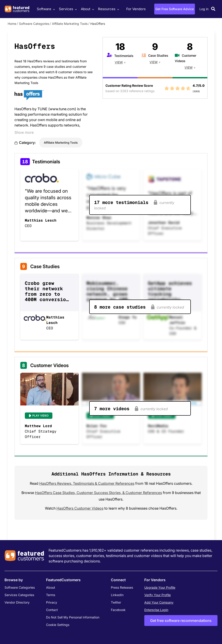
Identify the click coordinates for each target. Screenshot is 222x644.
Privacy (52, 602)
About (87, 9)
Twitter (116, 602)
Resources (108, 9)
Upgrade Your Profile (160, 587)
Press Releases (122, 587)
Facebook (118, 610)
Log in (204, 9)
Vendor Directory (17, 602)
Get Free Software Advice (175, 9)
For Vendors (136, 9)
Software (45, 9)
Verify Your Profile (158, 595)
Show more (24, 132)
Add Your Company (159, 602)
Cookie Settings (58, 625)
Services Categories (19, 595)
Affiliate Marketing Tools (70, 24)
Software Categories (34, 24)
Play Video (40, 416)
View (119, 62)
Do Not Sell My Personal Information (73, 617)
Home (12, 24)
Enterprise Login (156, 610)
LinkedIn (117, 595)
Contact (52, 610)
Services (67, 9)
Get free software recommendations (181, 621)
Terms (51, 595)
